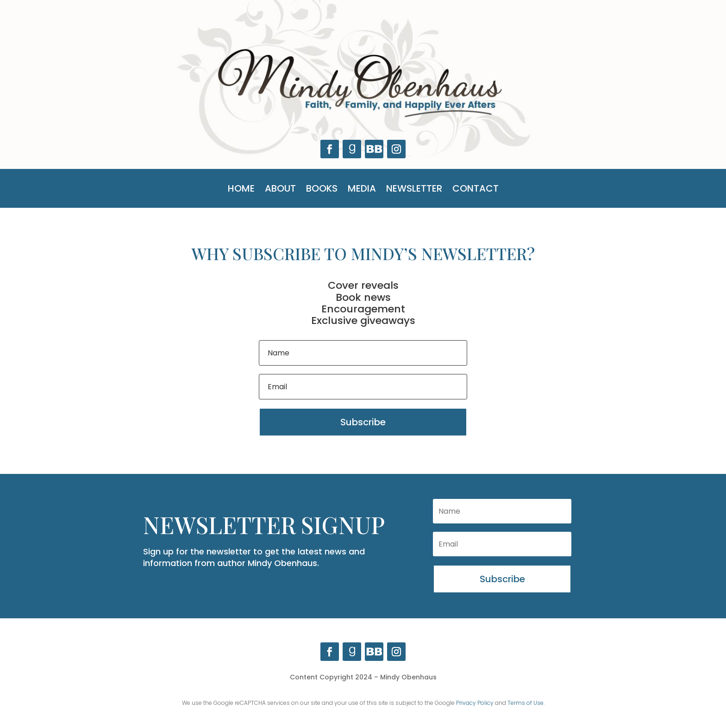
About (280, 190)
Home (241, 190)
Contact (476, 190)
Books (322, 190)
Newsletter (414, 190)
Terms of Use (526, 703)
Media (362, 190)
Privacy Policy (475, 703)
